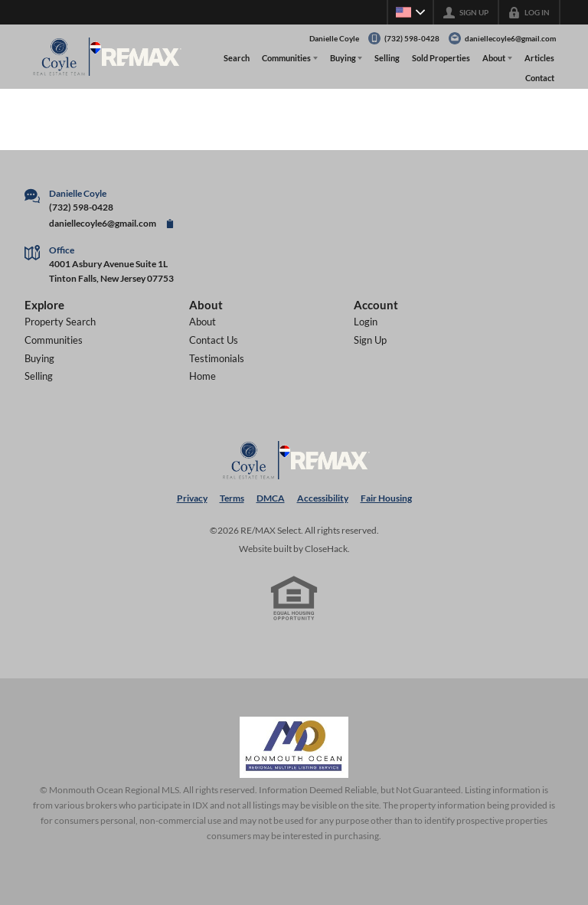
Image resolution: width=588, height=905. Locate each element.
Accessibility (323, 498)
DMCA (271, 498)
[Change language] (410, 12)
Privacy (192, 498)
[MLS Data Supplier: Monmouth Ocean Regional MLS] (294, 747)
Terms (232, 498)
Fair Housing (386, 498)
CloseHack (326, 549)
